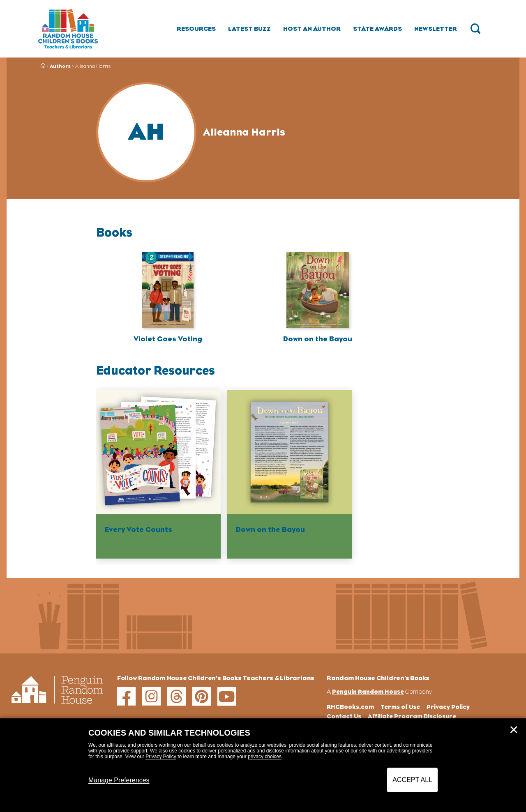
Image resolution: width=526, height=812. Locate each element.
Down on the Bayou (318, 339)
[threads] (176, 696)
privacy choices (265, 757)
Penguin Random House (368, 691)
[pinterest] (202, 696)
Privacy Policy (161, 757)
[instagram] (151, 696)
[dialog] (263, 765)
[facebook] (126, 696)
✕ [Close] (514, 730)
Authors (60, 66)
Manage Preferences (119, 780)
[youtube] (227, 696)
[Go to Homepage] (68, 29)
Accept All (412, 780)
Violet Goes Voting (168, 339)
